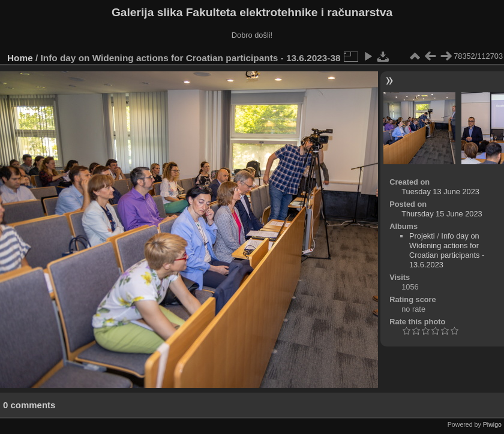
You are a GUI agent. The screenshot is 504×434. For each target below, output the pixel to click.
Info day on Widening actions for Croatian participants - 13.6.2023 (447, 250)
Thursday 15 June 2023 (442, 214)
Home (20, 58)
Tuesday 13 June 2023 (440, 192)
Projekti (422, 236)
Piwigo (492, 424)
